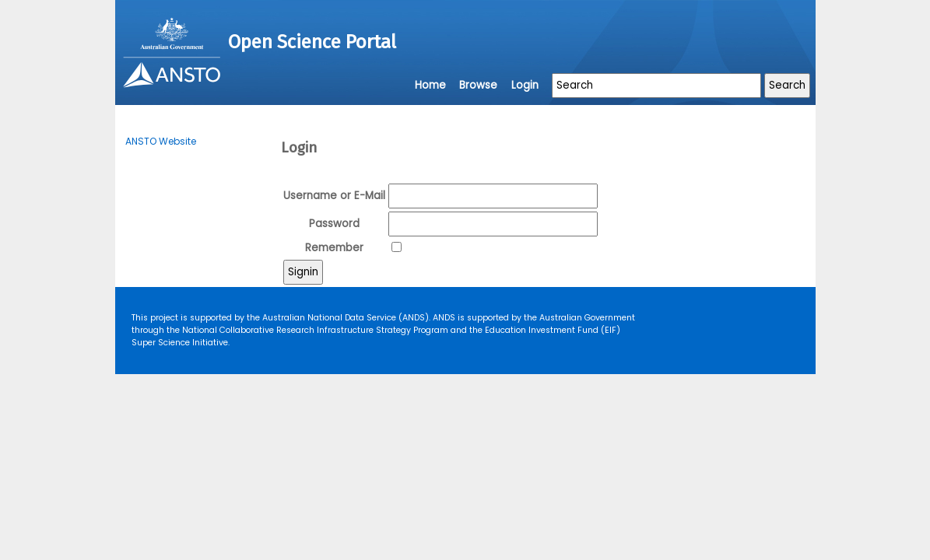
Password (334, 224)
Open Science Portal (312, 42)
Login (525, 85)
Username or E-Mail (334, 196)
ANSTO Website (161, 141)
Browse (478, 85)
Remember (334, 248)
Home (430, 85)
